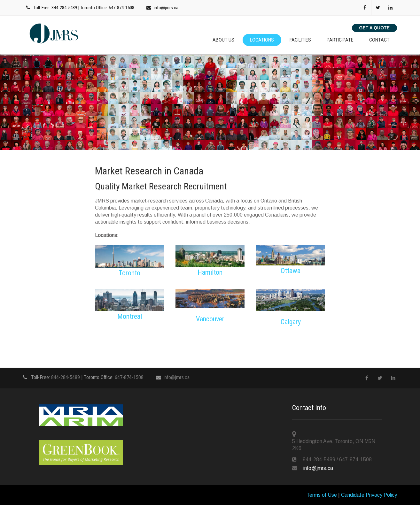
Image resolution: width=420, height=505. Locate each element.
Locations (262, 40)
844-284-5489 (64, 8)
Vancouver (210, 319)
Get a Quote (374, 28)
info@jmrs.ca (166, 8)
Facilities (300, 40)
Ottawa (291, 271)
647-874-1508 (121, 8)
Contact (379, 40)
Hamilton (210, 272)
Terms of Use (322, 495)
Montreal (130, 316)
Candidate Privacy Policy (369, 495)
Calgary (291, 322)
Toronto (129, 273)
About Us (223, 40)
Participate (340, 40)
